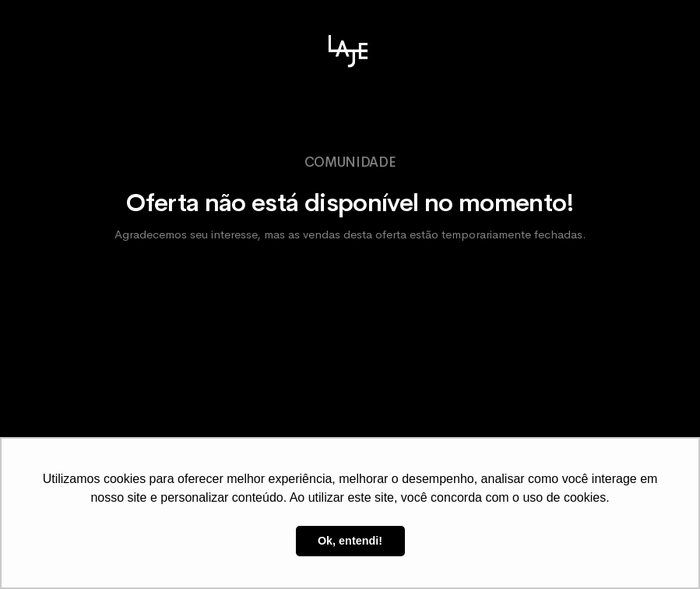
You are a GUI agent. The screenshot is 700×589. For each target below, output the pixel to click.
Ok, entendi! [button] (350, 541)
